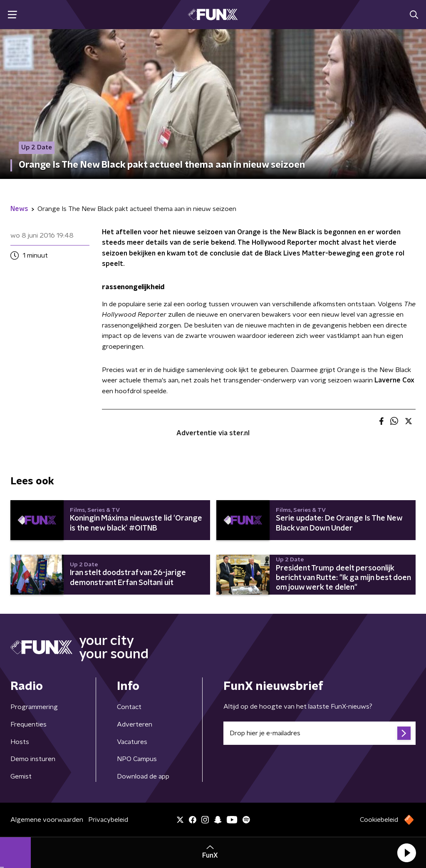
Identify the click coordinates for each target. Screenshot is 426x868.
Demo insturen (33, 759)
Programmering (34, 707)
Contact (129, 707)
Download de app (143, 776)
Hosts (20, 742)
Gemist (21, 776)
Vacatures (132, 742)
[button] (406, 853)
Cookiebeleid (379, 820)
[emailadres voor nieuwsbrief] (319, 733)
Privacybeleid (108, 820)
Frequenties (28, 724)
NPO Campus (137, 759)
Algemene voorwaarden (47, 820)
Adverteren (135, 724)
